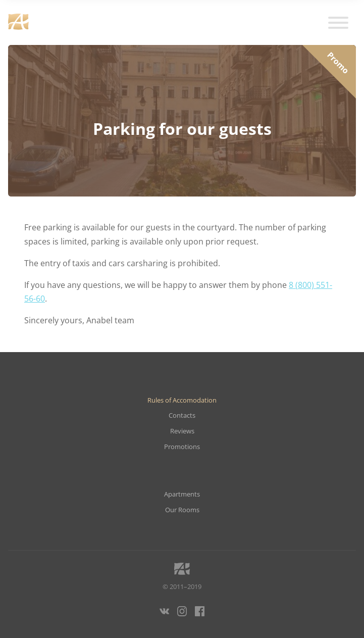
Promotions (182, 447)
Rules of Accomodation (182, 400)
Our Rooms (182, 510)
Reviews (182, 431)
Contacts (182, 415)
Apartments (182, 494)
